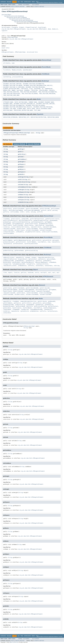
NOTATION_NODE (8, 110)
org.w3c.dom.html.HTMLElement (37, 29)
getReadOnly (47, 261)
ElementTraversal (31, 27)
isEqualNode (49, 225)
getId (49, 210)
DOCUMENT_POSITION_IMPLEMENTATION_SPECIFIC (38, 85)
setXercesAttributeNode (50, 232)
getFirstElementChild (10, 220)
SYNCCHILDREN (43, 90)
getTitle (6, 212)
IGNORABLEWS (49, 89)
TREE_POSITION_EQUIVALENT (12, 94)
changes (34, 258)
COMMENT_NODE (33, 102)
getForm (44, 210)
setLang (33, 212)
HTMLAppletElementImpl (11, 133)
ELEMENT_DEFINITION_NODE (11, 89)
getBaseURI (25, 219)
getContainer (33, 259)
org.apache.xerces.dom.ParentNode (20, 19)
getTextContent (21, 242)
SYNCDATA (52, 90)
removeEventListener (10, 266)
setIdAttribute (19, 230)
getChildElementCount (37, 219)
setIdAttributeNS (45, 230)
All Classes (36, 5)
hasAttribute (7, 225)
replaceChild (7, 244)
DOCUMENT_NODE (8, 104)
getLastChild (47, 240)
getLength (56, 240)
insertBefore (42, 242)
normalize (6, 227)
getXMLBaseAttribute (46, 224)
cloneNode (6, 219)
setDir (22, 212)
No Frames (26, 5)
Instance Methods (19, 144)
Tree (22, 2)
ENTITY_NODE (31, 109)
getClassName (55, 209)
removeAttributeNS (9, 229)
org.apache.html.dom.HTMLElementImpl (26, 22)
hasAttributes (29, 225)
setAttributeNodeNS (45, 229)
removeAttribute (36, 227)
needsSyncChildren (42, 264)
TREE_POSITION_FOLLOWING (30, 94)
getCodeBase (22, 159)
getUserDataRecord (27, 262)
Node (49, 29)
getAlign (21, 149)
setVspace (21, 200)
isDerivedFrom (39, 225)
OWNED (13, 90)
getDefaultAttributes (52, 219)
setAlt (20, 179)
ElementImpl (46, 60)
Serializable (6, 27)
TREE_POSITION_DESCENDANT (28, 92)
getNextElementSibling (41, 220)
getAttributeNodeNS (32, 209)
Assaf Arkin (6, 48)
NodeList (55, 29)
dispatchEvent (23, 259)
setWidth (21, 202)
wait (50, 273)
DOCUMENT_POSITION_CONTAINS (12, 84)
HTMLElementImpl (12, 37)
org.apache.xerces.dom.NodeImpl (14, 16)
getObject (21, 169)
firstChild (7, 70)
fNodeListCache (17, 70)
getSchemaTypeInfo (37, 222)
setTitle (40, 212)
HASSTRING (37, 89)
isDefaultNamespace (41, 262)
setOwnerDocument (9, 232)
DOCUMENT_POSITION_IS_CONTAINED (14, 87)
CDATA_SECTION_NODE (21, 102)
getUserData (7, 262)
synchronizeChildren (31, 244)
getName (20, 167)
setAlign (21, 177)
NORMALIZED (7, 90)
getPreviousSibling (31, 251)
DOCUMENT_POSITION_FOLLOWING (13, 85)
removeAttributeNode (49, 227)
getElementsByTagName (16, 210)
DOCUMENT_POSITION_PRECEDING (35, 87)
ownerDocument (27, 70)
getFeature (42, 259)
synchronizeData (8, 233)
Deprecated (27, 2)
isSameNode (52, 262)
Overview (3, 2)
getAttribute (7, 209)
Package (9, 2)
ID (43, 89)
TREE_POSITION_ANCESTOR (11, 92)
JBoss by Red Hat (14, 642)
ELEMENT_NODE (22, 109)
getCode (20, 157)
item (49, 242)
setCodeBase (22, 187)
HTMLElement (48, 277)
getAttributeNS (45, 209)
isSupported (7, 264)
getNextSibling (8, 251)
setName (20, 195)
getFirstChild (37, 240)
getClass (24, 273)
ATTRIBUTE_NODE (8, 102)
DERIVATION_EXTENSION (10, 117)
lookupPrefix (31, 264)
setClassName (14, 212)
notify (37, 273)
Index (33, 2)
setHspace (21, 192)
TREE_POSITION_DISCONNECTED (47, 92)
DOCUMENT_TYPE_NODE (10, 109)
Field (12, 7)
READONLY (27, 90)
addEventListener (9, 258)
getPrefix (39, 261)
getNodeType (7, 222)
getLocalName (51, 259)
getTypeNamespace (18, 224)
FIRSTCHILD (24, 89)
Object (35, 270)
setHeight (21, 190)
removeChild (56, 242)
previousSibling (18, 77)
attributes (7, 63)
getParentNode (19, 251)
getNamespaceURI (8, 261)
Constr (17, 7)
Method (22, 7)
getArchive (21, 154)
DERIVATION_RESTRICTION (38, 117)
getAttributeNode (19, 209)
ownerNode (20, 90)
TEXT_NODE (37, 110)
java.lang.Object (6, 15)
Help (37, 2)
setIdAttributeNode (32, 230)
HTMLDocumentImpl (25, 133)
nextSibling (7, 77)
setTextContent (18, 244)
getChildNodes (8, 240)
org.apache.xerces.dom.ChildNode (17, 17)
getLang (55, 210)
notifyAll (44, 273)
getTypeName (7, 224)
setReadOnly (20, 232)
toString (57, 266)
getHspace (21, 164)
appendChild (20, 258)
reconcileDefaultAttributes (20, 227)
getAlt (20, 152)
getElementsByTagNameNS (32, 210)
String (38, 133)
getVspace (21, 172)
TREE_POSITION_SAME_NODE (11, 95)
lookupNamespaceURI (19, 264)
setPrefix (31, 266)
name (13, 63)
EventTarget (42, 27)
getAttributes (16, 219)
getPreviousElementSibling (21, 222)
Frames (20, 5)
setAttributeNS (8, 230)
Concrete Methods (34, 144)
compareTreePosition (10, 259)
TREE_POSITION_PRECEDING (47, 94)
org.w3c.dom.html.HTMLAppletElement (14, 29)
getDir (5, 210)
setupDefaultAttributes (33, 232)
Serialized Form (32, 52)
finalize (17, 273)
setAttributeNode (32, 229)
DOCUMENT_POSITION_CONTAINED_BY (24, 104)
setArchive (21, 182)
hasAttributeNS (18, 225)
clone (5, 273)
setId (27, 212)
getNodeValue (30, 261)
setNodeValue (22, 266)
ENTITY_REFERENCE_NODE (44, 109)
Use (18, 2)
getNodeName (53, 220)
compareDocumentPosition (46, 258)
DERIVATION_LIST (24, 117)
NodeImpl (45, 81)
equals (10, 273)
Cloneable (15, 27)
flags (31, 89)
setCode (20, 185)
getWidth (21, 174)
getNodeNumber (20, 261)
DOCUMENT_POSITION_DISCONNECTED (33, 84)
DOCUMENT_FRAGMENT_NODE (46, 102)
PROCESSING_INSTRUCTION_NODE (23, 110)
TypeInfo (4, 31)
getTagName (48, 222)
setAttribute (21, 229)
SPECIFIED (34, 90)
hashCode (31, 273)
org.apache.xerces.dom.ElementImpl (22, 20)
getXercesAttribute (31, 224)
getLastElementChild (25, 220)
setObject (21, 197)
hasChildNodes (32, 242)
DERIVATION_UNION (53, 117)
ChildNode (45, 74)
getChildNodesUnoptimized (22, 240)
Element (22, 27)
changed (27, 258)
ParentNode (46, 67)
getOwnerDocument (9, 242)
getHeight (21, 162)
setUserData (39, 266)
